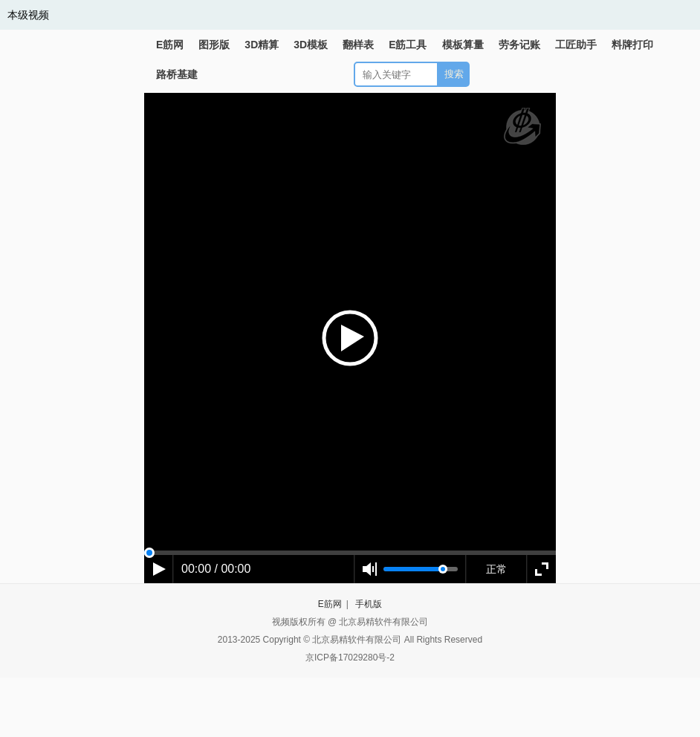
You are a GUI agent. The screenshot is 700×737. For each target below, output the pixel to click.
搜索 (454, 74)
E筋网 (170, 45)
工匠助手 (576, 45)
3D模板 (311, 45)
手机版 (369, 604)
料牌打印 (632, 45)
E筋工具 (408, 45)
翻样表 (358, 45)
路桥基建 (177, 74)
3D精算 (262, 45)
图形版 (214, 45)
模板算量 (463, 45)
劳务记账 (519, 45)
